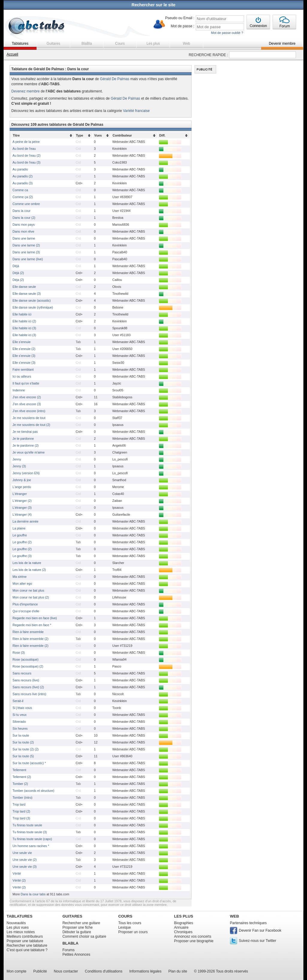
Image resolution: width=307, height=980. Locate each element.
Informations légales (145, 971)
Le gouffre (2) (22, 542)
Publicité (40, 971)
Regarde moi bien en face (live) (35, 618)
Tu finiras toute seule (27, 825)
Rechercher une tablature (27, 945)
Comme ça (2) (23, 197)
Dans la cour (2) (24, 218)
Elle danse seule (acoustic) (32, 300)
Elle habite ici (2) (24, 321)
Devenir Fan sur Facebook (260, 930)
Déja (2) (18, 280)
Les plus (153, 44)
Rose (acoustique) (25, 659)
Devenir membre (282, 44)
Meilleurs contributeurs (25, 936)
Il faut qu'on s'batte (26, 383)
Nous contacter (66, 971)
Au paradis (20, 169)
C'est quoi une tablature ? (27, 950)
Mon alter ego (22, 583)
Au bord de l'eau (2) (27, 155)
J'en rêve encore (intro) (29, 411)
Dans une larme (24, 238)
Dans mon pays (24, 225)
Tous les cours (130, 923)
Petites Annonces (76, 954)
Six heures (20, 728)
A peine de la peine (26, 142)
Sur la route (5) (23, 756)
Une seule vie (22, 853)
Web (186, 44)
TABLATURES (19, 916)
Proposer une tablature (25, 941)
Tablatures (20, 44)
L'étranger (20, 494)
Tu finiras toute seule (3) (30, 832)
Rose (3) (19, 653)
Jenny (17, 459)
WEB (234, 916)
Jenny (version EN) (26, 473)
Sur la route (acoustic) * (29, 763)
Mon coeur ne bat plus (28, 590)
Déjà (16, 266)
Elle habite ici (22, 314)
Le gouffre (20, 535)
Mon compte (16, 971)
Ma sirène (20, 577)
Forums (69, 950)
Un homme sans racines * (31, 846)
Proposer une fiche (77, 927)
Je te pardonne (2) (26, 445)
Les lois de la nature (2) (29, 570)
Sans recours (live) (26, 680)
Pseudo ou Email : (180, 18)
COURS (125, 916)
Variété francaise (136, 111)
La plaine (19, 528)
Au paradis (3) (23, 183)
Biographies (184, 923)
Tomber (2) (20, 784)
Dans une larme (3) (26, 252)
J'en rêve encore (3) (27, 404)
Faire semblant (23, 369)
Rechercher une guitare (81, 923)
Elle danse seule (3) (27, 294)
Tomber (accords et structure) (33, 791)
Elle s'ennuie (22, 342)
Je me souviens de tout (29, 418)
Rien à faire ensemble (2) (31, 639)
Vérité (17, 873)
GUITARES (72, 916)
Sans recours (22, 673)
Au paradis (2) (23, 176)
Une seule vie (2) (25, 860)
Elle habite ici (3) (24, 328)
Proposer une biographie (194, 941)
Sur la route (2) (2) (26, 749)
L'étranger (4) (22, 514)
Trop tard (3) (21, 818)
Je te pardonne (23, 439)
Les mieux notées (21, 932)
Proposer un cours (133, 932)
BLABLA (70, 943)
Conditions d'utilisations (104, 971)
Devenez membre (26, 91)
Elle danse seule (24, 287)
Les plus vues (18, 927)
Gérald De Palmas (115, 79)
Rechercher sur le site (153, 5)
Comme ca (20, 190)
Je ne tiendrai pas (25, 432)
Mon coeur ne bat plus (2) (31, 597)
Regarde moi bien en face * (32, 625)
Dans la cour (22, 211)
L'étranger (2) (22, 501)
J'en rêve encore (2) (27, 397)
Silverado (19, 722)
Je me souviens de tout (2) (31, 425)
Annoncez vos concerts (193, 936)
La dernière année (26, 521)
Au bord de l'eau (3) (27, 162)
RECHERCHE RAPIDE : (209, 55)
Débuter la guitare (77, 932)
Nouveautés (16, 923)
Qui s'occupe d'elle (26, 611)
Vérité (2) (19, 880)
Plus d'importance (25, 604)
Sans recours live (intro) (30, 694)
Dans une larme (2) (26, 245)
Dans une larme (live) (28, 259)
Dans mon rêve (23, 231)
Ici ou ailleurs (22, 376)
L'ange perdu (22, 487)
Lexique (124, 927)
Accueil (12, 54)
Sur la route (21, 735)
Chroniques (183, 932)
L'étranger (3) (22, 508)
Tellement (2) (22, 777)
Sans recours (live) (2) (28, 687)
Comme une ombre (26, 204)
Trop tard (19, 804)
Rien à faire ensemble (28, 632)
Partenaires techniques (248, 923)
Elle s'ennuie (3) (24, 356)
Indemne (19, 390)
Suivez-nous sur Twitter (258, 941)
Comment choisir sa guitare (84, 936)
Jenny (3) (19, 466)
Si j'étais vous (22, 708)
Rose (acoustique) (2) (28, 666)
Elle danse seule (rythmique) (33, 307)
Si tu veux (20, 715)
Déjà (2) (18, 273)
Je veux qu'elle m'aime (29, 452)
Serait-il (18, 701)
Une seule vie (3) (25, 867)
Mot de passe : (182, 26)
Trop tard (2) (21, 811)
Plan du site (178, 971)
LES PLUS (184, 916)
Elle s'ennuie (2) (24, 349)
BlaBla (87, 44)
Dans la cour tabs (33, 894)
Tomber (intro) (22, 798)
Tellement (19, 770)
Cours (120, 44)
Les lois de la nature (27, 563)
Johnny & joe (22, 480)
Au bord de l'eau (24, 149)
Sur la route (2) (23, 742)
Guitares (53, 44)
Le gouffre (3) (22, 556)
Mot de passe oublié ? (227, 33)
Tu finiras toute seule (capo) (32, 839)
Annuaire (181, 927)
